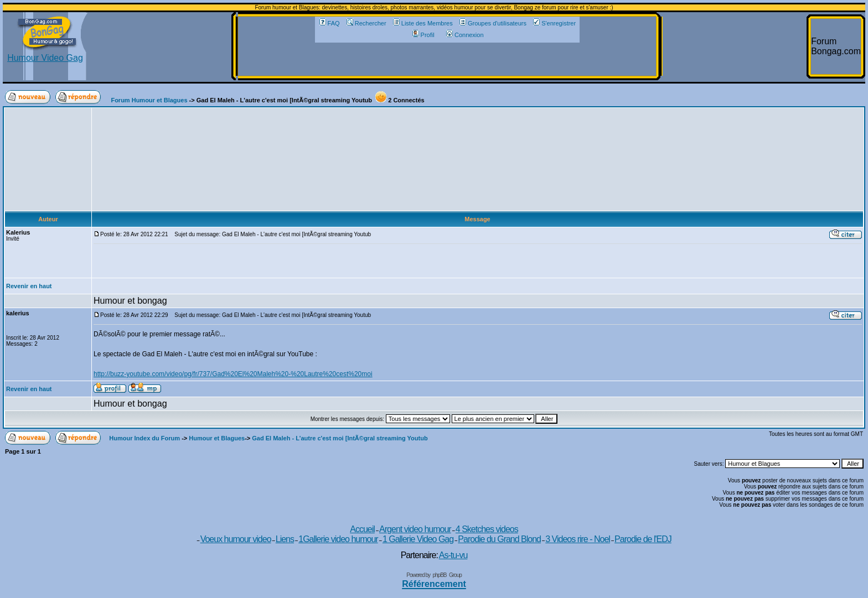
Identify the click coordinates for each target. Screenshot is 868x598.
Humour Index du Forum (144, 438)
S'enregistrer (554, 23)
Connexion (465, 35)
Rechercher (366, 23)
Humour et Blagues (217, 438)
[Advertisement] (447, 59)
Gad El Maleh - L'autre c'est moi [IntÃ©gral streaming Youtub (340, 438)
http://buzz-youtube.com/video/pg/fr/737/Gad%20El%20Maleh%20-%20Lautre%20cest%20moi (233, 374)
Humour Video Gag (45, 54)
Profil (423, 35)
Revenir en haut (29, 286)
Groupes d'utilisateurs (493, 23)
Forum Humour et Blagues (149, 100)
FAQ (330, 23)
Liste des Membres (423, 23)
